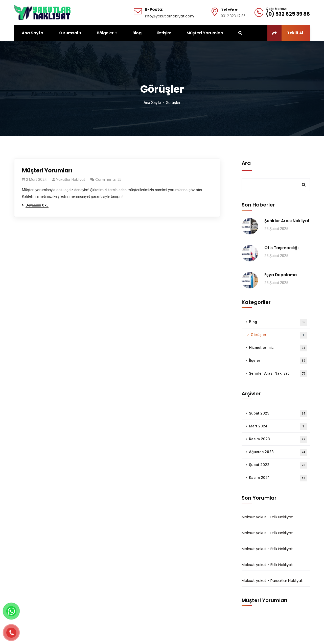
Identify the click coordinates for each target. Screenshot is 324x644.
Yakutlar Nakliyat (71, 179)
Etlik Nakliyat (282, 517)
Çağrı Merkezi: (277, 9)
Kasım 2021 (278, 478)
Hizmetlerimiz (278, 348)
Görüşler (279, 335)
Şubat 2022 (278, 465)
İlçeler (278, 361)
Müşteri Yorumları (47, 171)
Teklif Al (285, 33)
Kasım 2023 (278, 439)
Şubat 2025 (278, 414)
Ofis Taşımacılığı (281, 248)
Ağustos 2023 (278, 452)
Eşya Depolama (281, 275)
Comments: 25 (108, 179)
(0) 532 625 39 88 (288, 14)
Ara (246, 163)
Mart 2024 (278, 427)
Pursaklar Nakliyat (287, 581)
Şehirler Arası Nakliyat (287, 221)
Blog (278, 322)
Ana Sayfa (152, 103)
